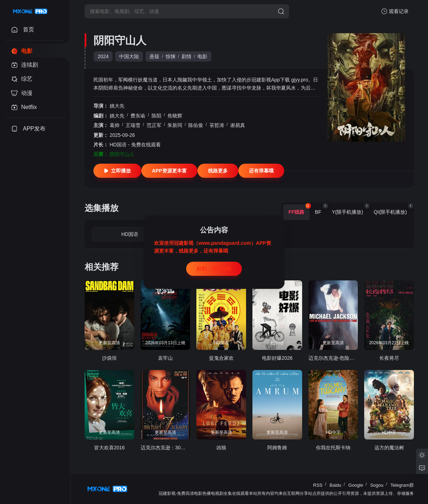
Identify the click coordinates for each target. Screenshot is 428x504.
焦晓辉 (175, 116)
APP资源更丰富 (169, 171)
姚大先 (117, 106)
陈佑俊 (196, 125)
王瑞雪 (133, 125)
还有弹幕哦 (261, 171)
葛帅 (115, 125)
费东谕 (138, 116)
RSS (318, 485)
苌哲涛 (217, 125)
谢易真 (238, 125)
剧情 (187, 56)
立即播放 (117, 171)
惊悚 (171, 56)
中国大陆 (129, 56)
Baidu (335, 485)
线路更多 (218, 171)
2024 (103, 56)
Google (356, 485)
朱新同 (175, 125)
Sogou (377, 485)
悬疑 (154, 56)
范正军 (154, 125)
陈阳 (157, 116)
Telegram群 (402, 485)
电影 (202, 56)
